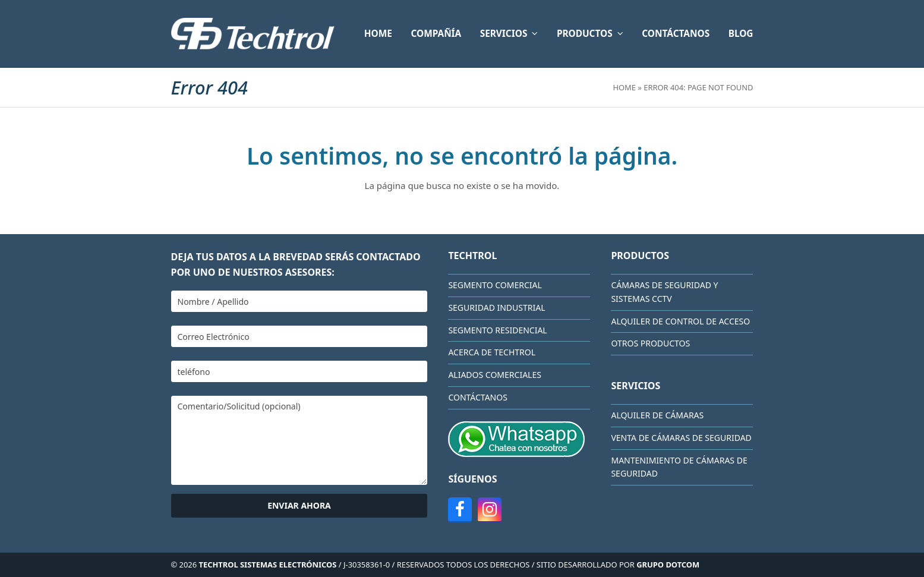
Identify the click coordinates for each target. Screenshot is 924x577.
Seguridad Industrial (496, 308)
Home (624, 87)
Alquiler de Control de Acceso (680, 321)
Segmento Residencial (497, 330)
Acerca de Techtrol (492, 352)
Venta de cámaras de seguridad (681, 438)
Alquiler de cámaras (657, 415)
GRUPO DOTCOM (668, 565)
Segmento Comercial (495, 285)
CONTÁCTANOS (477, 397)
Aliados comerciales (495, 375)
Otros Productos (650, 343)
